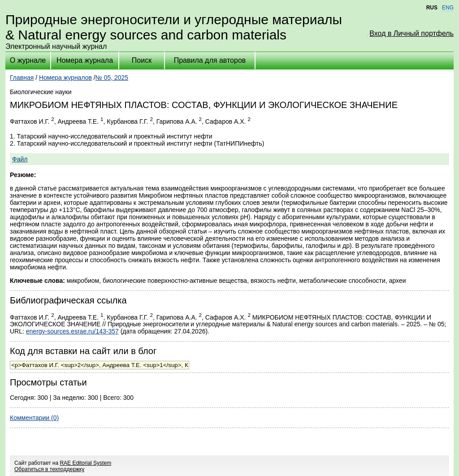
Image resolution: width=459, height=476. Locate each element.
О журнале (28, 60)
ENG (448, 8)
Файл (20, 159)
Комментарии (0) (34, 418)
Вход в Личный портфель (411, 33)
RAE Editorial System (85, 463)
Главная (22, 78)
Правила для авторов (210, 60)
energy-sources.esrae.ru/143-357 (72, 331)
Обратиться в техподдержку (49, 469)
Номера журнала (85, 60)
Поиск (142, 60)
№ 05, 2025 (112, 78)
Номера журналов (65, 78)
